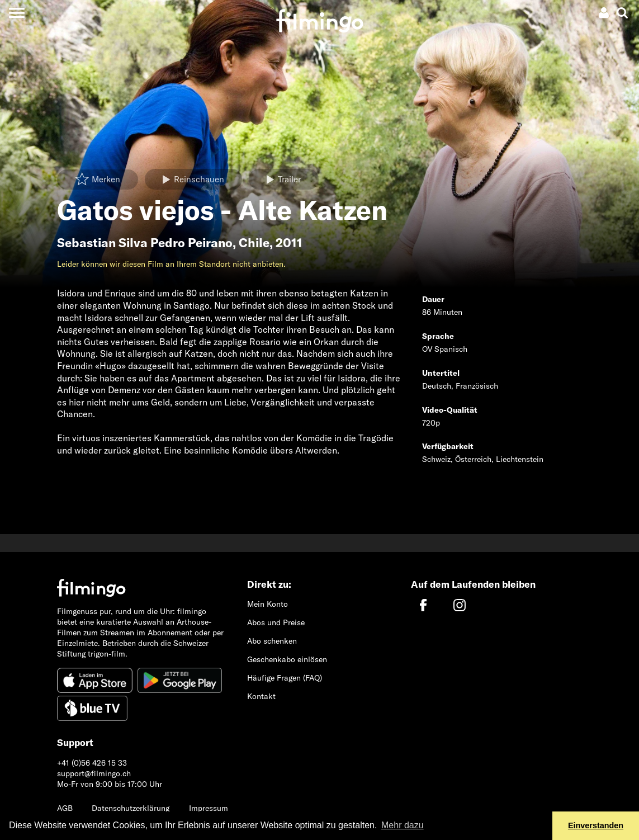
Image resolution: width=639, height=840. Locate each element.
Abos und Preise (276, 622)
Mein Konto (268, 604)
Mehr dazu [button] (403, 825)
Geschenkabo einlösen (287, 659)
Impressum (209, 808)
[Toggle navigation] (16, 13)
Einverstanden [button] (596, 825)
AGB (65, 808)
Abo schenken (272, 641)
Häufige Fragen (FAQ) (285, 678)
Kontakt (261, 696)
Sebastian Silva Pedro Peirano (145, 243)
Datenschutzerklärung (131, 808)
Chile (254, 243)
